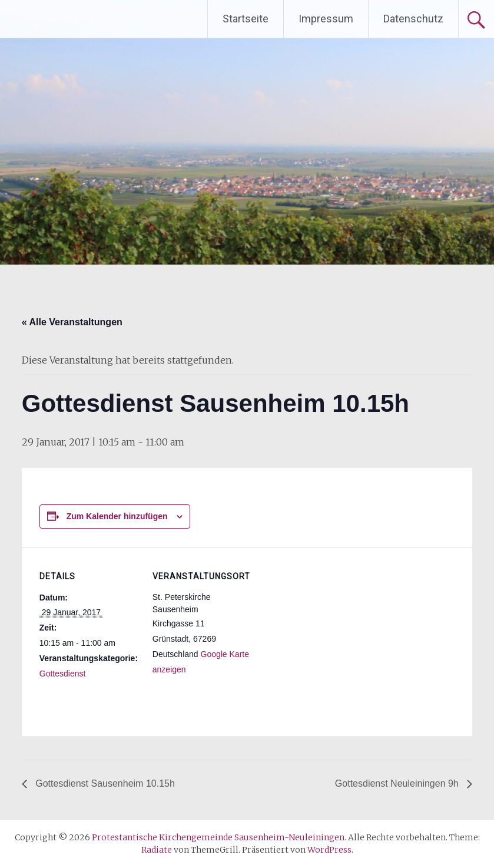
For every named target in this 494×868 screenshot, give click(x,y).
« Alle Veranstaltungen (72, 322)
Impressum (326, 19)
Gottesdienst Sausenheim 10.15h (104, 783)
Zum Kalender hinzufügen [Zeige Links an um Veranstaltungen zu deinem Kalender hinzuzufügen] (117, 516)
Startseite (246, 19)
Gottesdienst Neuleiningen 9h (398, 783)
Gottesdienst (63, 674)
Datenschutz (413, 19)
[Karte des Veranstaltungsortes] (328, 629)
